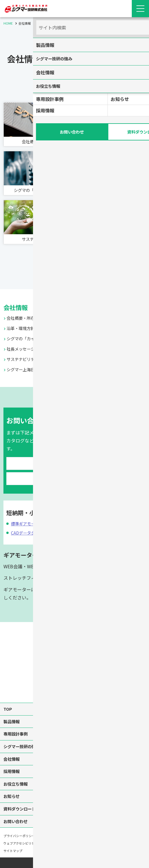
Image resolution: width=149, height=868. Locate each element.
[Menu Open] (140, 9)
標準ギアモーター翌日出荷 (38, 517)
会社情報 (17, 301)
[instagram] (75, 678)
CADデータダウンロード (36, 526)
